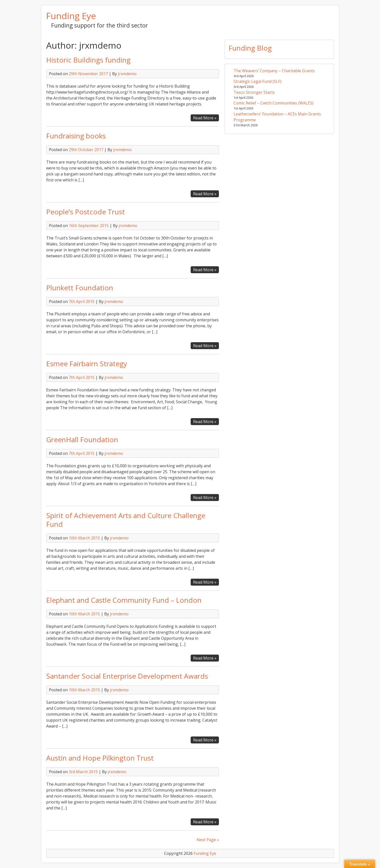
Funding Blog (250, 48)
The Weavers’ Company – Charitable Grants (274, 71)
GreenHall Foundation (82, 439)
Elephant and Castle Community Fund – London (124, 600)
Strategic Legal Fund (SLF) (258, 81)
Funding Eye (71, 16)
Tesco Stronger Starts (254, 92)
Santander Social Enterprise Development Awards (127, 676)
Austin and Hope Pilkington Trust (100, 758)
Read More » (206, 118)
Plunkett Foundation (80, 288)
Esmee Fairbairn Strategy (87, 364)
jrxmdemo (127, 74)
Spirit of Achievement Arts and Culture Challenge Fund (126, 520)
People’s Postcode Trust (86, 212)
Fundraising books (76, 136)
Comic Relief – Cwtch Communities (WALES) (274, 103)
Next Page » (208, 840)
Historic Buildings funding (88, 60)
